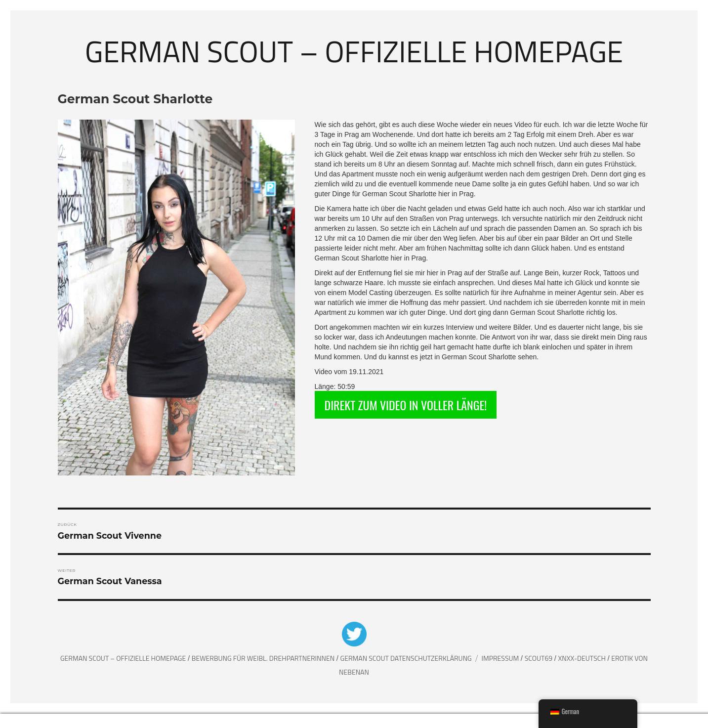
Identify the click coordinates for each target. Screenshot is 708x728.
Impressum (501, 658)
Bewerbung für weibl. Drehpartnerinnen (264, 658)
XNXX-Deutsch (583, 658)
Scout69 (539, 658)
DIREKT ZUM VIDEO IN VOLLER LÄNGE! (406, 405)
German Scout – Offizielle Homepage (354, 51)
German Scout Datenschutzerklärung (406, 658)
